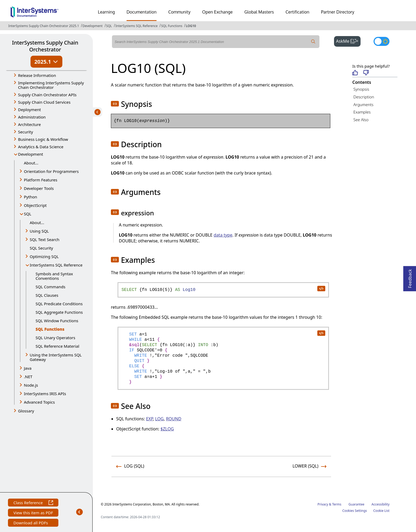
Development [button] (31, 154)
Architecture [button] (29, 124)
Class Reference (33, 503)
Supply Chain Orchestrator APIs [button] (47, 95)
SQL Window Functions (57, 321)
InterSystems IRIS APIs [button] (45, 394)
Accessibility (380, 504)
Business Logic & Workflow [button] (43, 139)
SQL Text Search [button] (45, 239)
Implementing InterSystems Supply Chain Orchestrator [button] (51, 85)
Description (364, 97)
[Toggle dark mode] (382, 41)
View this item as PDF (33, 513)
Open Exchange (217, 12)
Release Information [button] (37, 75)
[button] (115, 104)
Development (93, 26)
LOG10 (191, 26)
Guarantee (357, 504)
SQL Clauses (47, 295)
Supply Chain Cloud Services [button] (44, 102)
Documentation (142, 12)
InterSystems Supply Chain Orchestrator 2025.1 (44, 26)
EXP (149, 419)
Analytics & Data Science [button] (41, 147)
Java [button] (28, 368)
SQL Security (41, 248)
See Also (361, 120)
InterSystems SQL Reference (136, 26)
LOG (159, 419)
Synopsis (361, 89)
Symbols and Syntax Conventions (54, 276)
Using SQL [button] (39, 231)
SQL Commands (50, 287)
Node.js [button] (31, 385)
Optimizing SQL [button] (44, 256)
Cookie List (381, 511)
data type (223, 235)
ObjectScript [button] (35, 205)
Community (179, 12)
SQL (109, 26)
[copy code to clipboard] (321, 288)
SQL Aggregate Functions (59, 312)
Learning (106, 12)
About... (31, 163)
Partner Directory (338, 12)
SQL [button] (28, 214)
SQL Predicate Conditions (59, 304)
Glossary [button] (26, 411)
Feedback (410, 277)
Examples (362, 112)
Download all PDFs (31, 523)
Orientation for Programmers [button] (51, 171)
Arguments (363, 104)
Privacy (323, 504)
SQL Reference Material (57, 346)
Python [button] (31, 197)
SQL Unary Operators (55, 338)
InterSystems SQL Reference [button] (56, 265)
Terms (337, 504)
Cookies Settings (355, 511)
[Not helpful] (366, 73)
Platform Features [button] (41, 180)
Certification (297, 12)
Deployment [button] (29, 110)
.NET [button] (28, 377)
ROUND (174, 419)
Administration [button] (32, 117)
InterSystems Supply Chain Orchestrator (45, 46)
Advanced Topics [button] (39, 402)
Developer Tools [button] (39, 188)
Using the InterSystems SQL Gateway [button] (56, 357)
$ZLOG (167, 429)
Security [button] (25, 132)
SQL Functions (172, 26)
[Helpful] (355, 73)
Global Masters (259, 12)
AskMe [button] (348, 41)
